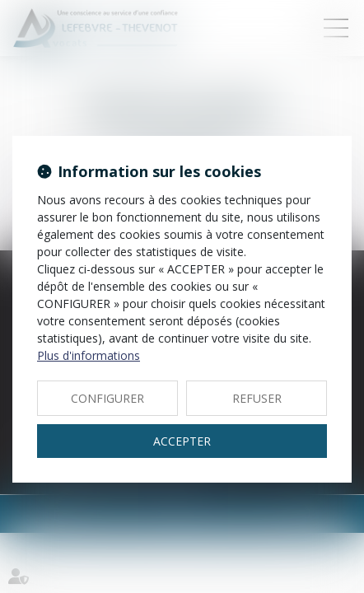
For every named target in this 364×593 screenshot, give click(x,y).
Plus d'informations (89, 355)
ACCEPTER (182, 441)
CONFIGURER (107, 398)
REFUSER (257, 398)
